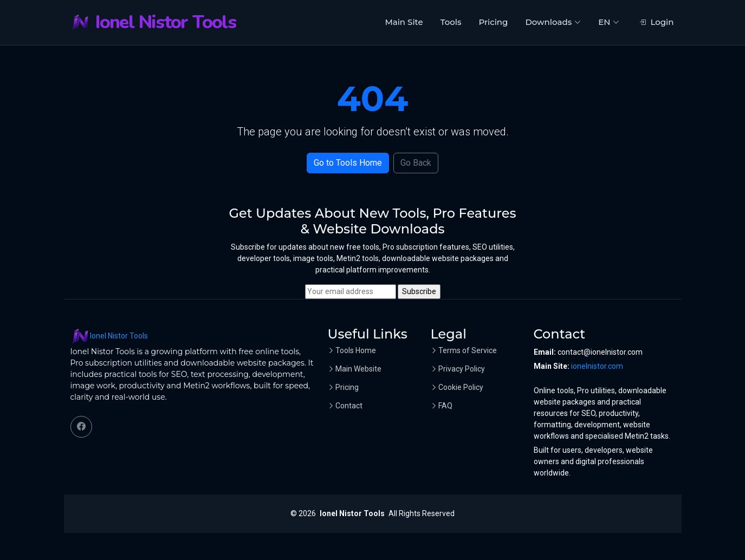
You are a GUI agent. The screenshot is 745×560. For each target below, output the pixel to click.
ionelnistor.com (597, 366)
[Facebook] (81, 427)
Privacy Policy (462, 369)
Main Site (404, 22)
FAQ (445, 406)
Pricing (493, 22)
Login (656, 22)
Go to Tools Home (348, 163)
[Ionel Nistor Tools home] (153, 22)
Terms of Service (468, 350)
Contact (349, 406)
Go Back (416, 163)
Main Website (358, 369)
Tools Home (356, 350)
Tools (451, 22)
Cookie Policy (461, 387)
